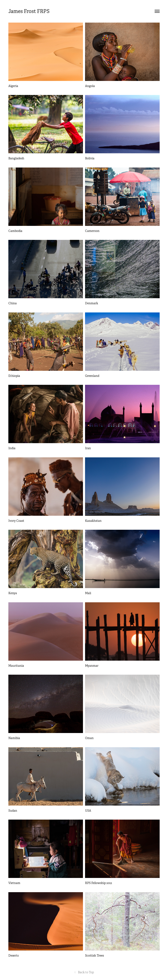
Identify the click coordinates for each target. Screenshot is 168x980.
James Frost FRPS (29, 11)
